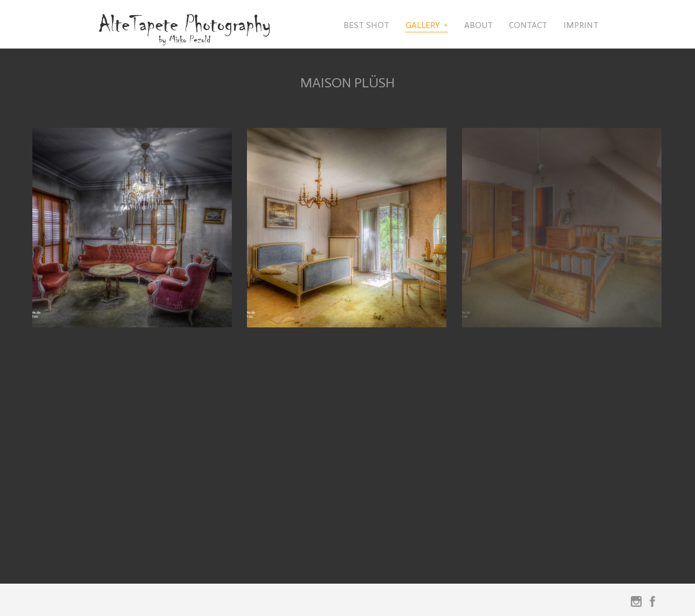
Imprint (581, 25)
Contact (528, 25)
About (479, 25)
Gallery (423, 25)
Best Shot (366, 25)
